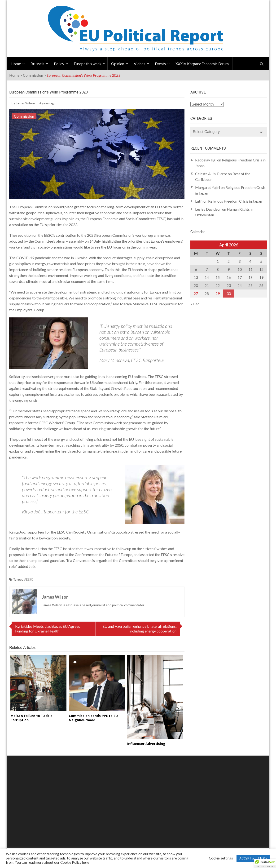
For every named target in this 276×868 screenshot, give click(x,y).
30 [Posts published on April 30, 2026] (229, 293)
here (86, 862)
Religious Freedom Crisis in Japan (235, 201)
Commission (33, 75)
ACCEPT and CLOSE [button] (253, 858)
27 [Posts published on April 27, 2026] (196, 293)
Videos (140, 64)
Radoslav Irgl (206, 160)
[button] (265, 864)
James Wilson (25, 103)
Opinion (118, 64)
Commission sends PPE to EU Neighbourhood (93, 718)
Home (16, 64)
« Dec (195, 304)
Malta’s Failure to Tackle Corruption (31, 718)
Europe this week (88, 64)
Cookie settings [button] (221, 858)
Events (160, 64)
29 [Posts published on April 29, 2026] (218, 293)
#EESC (29, 579)
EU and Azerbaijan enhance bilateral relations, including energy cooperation (139, 629)
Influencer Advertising (146, 744)
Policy (59, 64)
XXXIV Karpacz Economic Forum (202, 64)
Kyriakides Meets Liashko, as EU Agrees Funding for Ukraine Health (48, 629)
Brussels (37, 64)
